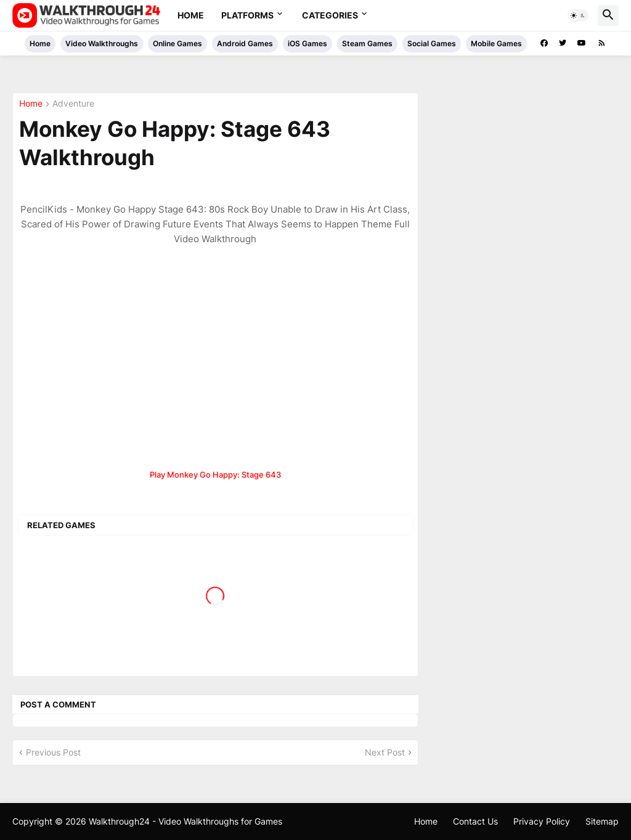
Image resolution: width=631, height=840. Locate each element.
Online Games (177, 43)
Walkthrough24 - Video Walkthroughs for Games (185, 821)
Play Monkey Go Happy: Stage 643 (215, 475)
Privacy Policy (542, 821)
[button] (578, 15)
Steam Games (367, 43)
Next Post (385, 752)
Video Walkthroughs (102, 43)
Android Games (245, 43)
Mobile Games (496, 43)
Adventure (73, 104)
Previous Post (53, 752)
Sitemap (602, 821)
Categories (330, 15)
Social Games (432, 43)
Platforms (247, 15)
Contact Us (475, 821)
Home (191, 15)
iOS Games (307, 43)
